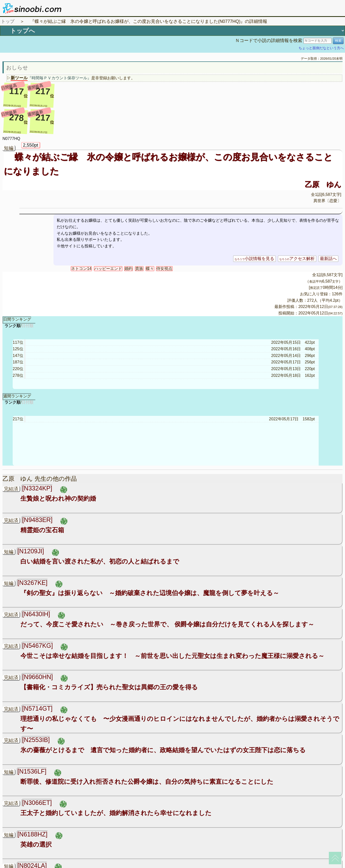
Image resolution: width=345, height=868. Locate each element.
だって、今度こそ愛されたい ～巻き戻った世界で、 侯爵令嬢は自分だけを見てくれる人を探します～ (167, 624)
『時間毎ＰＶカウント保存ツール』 (59, 78)
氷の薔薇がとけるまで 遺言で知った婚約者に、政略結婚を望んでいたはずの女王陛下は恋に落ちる (163, 750)
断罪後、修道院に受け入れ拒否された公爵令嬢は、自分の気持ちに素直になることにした (147, 781)
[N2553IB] (36, 740)
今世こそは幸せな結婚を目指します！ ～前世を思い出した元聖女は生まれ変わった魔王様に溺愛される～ (172, 656)
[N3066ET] (37, 803)
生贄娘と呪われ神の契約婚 (58, 498)
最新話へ (328, 259)
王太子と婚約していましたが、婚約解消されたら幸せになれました (116, 813)
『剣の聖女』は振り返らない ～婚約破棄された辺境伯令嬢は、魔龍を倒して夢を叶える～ (150, 593)
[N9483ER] (37, 520)
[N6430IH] (36, 614)
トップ (8, 21)
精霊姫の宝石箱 (42, 530)
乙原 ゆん (323, 184)
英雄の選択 (36, 844)
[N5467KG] (37, 646)
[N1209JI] (31, 551)
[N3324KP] (37, 488)
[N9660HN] (37, 677)
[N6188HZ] (32, 834)
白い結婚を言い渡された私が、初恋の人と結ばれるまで (100, 561)
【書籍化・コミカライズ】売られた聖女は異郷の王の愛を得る (109, 687)
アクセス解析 (297, 259)
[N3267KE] (32, 583)
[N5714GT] (37, 708)
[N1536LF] (32, 771)
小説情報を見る (254, 259)
